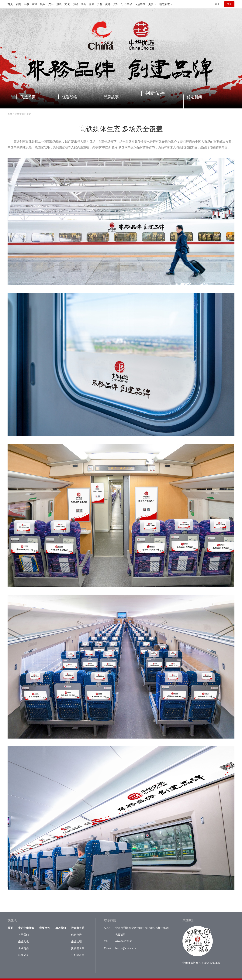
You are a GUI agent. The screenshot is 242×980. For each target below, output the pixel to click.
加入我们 (60, 928)
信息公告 (76, 935)
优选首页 (28, 97)
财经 (35, 4)
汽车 (51, 4)
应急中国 (140, 4)
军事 (26, 4)
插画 (83, 4)
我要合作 (45, 928)
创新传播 (155, 93)
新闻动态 (23, 955)
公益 (100, 4)
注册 (217, 4)
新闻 (18, 4)
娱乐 (43, 4)
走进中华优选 (26, 928)
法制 (116, 4)
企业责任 (23, 948)
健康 (92, 4)
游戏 (59, 4)
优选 (108, 4)
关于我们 (23, 935)
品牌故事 (111, 97)
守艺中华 (127, 4)
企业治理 (76, 941)
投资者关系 (78, 928)
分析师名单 (78, 955)
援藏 (75, 4)
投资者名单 (78, 948)
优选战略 (70, 97)
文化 (67, 4)
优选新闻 (194, 97)
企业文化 (23, 941)
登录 (229, 4)
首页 (10, 4)
